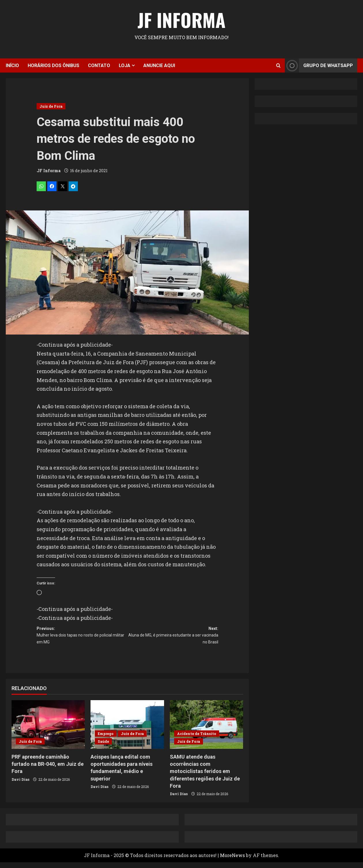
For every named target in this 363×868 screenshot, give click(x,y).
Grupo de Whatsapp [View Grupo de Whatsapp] (319, 65)
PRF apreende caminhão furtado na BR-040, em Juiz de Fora (48, 770)
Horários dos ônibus (53, 65)
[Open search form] (278, 65)
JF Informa (181, 20)
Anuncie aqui (159, 65)
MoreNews (232, 861)
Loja (125, 65)
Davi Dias (20, 785)
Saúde (103, 747)
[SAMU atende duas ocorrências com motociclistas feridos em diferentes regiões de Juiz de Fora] (206, 730)
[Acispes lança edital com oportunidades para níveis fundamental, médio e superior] (127, 730)
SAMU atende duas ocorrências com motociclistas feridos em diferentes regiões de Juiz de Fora (205, 777)
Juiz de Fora (51, 106)
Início (12, 65)
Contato (99, 65)
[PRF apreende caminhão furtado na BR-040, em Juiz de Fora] (48, 730)
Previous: (82, 639)
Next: (173, 639)
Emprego (106, 740)
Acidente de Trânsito (197, 740)
